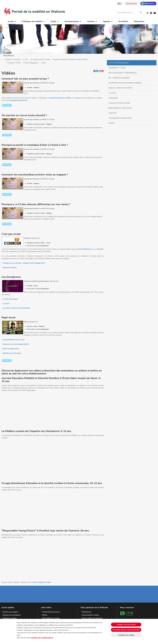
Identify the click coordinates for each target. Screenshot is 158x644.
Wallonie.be (131, 4)
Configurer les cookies (126, 635)
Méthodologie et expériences (123, 73)
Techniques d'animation (120, 118)
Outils (55, 21)
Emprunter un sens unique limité (16, 344)
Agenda (108, 21)
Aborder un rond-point (12, 353)
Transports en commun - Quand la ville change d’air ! (24, 263)
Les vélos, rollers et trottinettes (16, 308)
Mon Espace (148, 4)
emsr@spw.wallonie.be (18, 100)
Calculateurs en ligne (119, 103)
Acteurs (92, 21)
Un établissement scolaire (40, 59)
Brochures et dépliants (120, 108)
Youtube (100, 249)
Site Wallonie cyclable (51, 618)
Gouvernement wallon (90, 615)
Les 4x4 (6, 304)
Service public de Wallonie (92, 618)
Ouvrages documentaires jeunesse (125, 83)
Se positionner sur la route (14, 340)
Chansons (113, 98)
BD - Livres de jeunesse (119, 78)
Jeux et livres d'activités (120, 88)
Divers (112, 123)
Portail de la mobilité (13, 59)
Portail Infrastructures (51, 612)
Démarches (139, 21)
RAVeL (45, 615)
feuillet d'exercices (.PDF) (60, 98)
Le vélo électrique (10, 299)
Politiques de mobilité (33, 21)
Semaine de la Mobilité (12, 615)
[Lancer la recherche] (141, 13)
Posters (112, 113)
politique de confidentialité (42, 638)
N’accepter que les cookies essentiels (126, 630)
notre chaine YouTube (42, 582)
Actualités (123, 21)
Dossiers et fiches (117, 68)
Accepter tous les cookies (126, 625)
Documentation (73, 21)
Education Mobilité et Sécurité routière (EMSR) (70, 59)
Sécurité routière (10, 268)
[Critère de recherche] (130, 13)
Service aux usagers (10, 612)
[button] (100, 71)
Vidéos (113, 93)
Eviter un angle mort (11, 349)
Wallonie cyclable (10, 618)
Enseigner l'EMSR (14, 63)
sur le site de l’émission (81, 249)
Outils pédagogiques (31, 63)
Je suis (12, 21)
